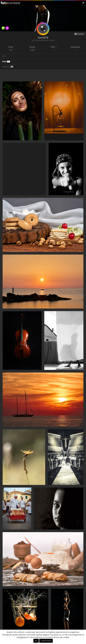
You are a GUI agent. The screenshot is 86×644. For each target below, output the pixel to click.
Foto (6, 62)
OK (36, 641)
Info (4, 56)
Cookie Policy (46, 641)
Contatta (79, 34)
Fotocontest (10, 3)
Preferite (8, 67)
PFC (54, 47)
